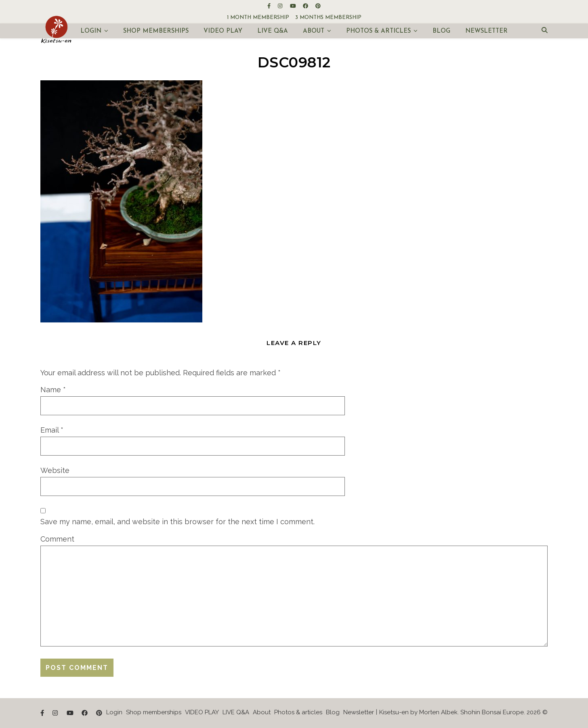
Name (53, 390)
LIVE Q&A (273, 31)
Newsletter (486, 31)
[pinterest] (318, 6)
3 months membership (328, 18)
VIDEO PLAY (223, 31)
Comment (57, 539)
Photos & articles (378, 31)
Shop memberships (156, 31)
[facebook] (306, 6)
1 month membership (258, 18)
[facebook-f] (270, 6)
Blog (441, 31)
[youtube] (294, 6)
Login (91, 31)
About (314, 31)
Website (55, 470)
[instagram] (281, 6)
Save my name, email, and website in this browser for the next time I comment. (177, 522)
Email (52, 430)
